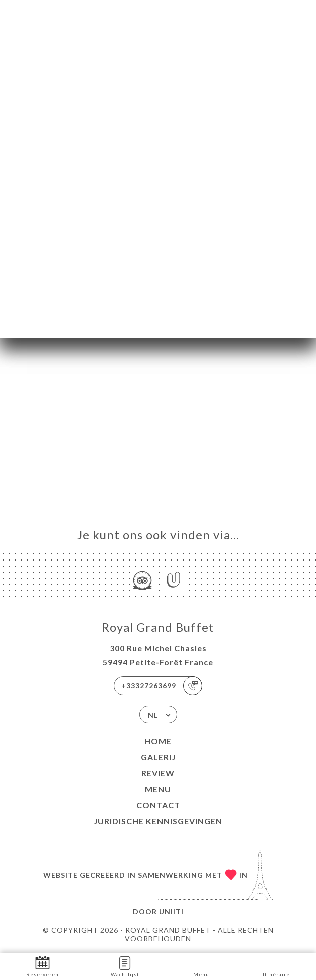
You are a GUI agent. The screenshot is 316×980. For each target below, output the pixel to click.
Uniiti (171, 912)
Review (158, 773)
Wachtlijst (125, 966)
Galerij (158, 757)
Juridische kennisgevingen (158, 821)
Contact (158, 805)
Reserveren (42, 966)
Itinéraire (276, 966)
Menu (158, 789)
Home (158, 741)
